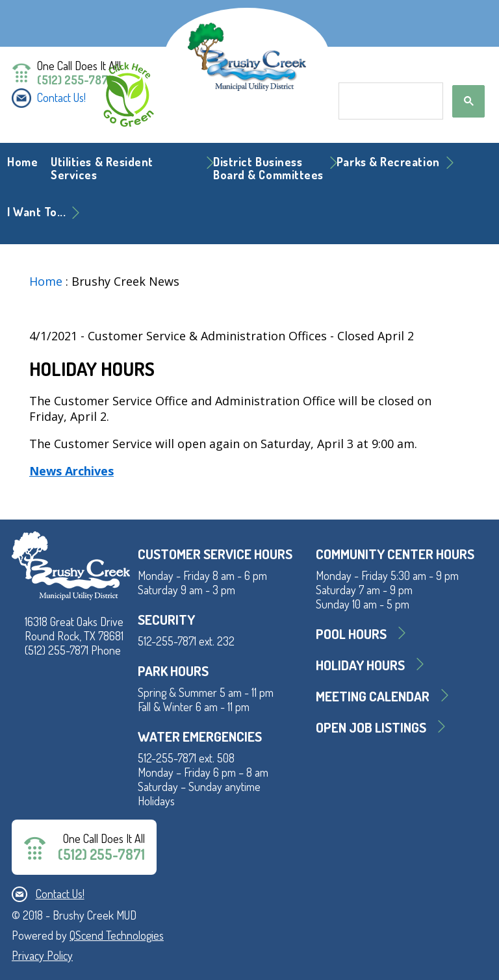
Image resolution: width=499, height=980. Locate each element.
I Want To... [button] (36, 212)
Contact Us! (61, 97)
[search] (390, 101)
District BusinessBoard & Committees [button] (268, 168)
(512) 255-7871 (74, 80)
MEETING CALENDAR (373, 696)
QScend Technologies (117, 935)
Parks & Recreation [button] (388, 162)
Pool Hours (351, 634)
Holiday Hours (360, 665)
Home (22, 162)
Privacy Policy (42, 955)
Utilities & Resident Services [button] (102, 168)
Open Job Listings (371, 727)
